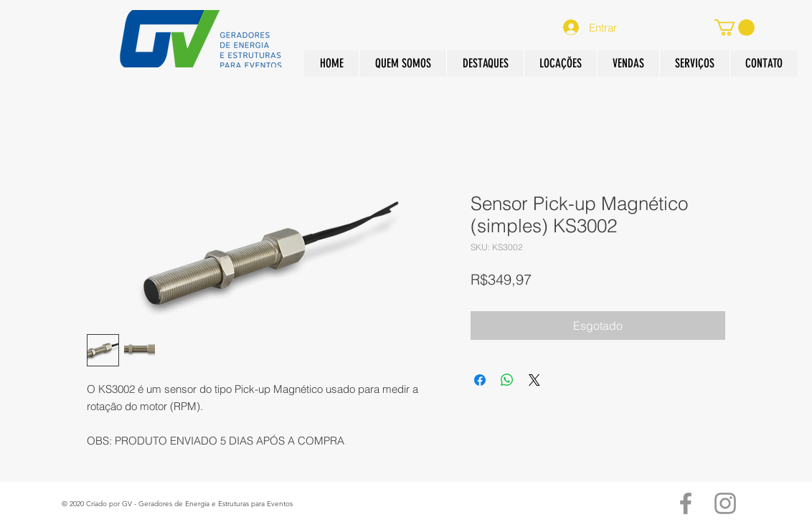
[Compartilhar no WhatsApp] (507, 380)
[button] (628, 63)
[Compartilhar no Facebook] (480, 380)
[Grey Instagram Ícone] (725, 503)
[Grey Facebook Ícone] (686, 503)
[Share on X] (534, 380)
